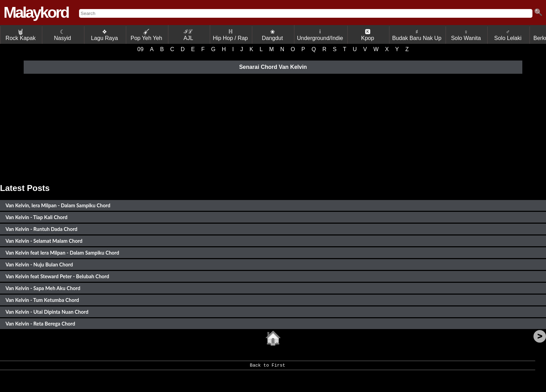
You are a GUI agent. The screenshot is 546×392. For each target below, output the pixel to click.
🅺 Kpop (368, 35)
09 (140, 49)
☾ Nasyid (63, 35)
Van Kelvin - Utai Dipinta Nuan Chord (47, 312)
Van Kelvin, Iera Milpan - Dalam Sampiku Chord (58, 205)
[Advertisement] (273, 128)
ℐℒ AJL (188, 35)
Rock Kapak (21, 35)
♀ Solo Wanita (466, 35)
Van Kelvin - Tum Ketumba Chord (42, 300)
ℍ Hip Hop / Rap (230, 35)
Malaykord (36, 12)
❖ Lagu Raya (104, 35)
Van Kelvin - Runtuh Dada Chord (42, 229)
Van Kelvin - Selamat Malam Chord (44, 241)
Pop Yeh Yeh (146, 35)
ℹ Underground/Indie (320, 35)
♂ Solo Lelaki (508, 35)
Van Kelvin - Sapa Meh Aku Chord (43, 288)
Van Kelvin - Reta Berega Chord (40, 324)
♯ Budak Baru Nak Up (417, 35)
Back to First (268, 368)
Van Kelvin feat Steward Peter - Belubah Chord (57, 276)
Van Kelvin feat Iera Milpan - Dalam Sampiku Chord (63, 253)
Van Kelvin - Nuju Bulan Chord (39, 265)
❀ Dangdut (272, 35)
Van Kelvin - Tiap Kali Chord (37, 217)
